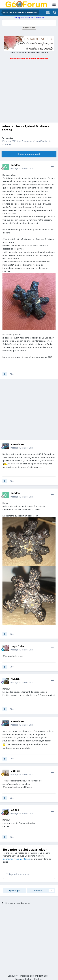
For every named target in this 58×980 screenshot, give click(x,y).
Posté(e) (22, 169)
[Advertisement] (29, 91)
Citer (12, 374)
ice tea (15, 810)
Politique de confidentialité (34, 976)
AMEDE (15, 679)
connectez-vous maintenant (17, 859)
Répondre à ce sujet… (19, 874)
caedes (10, 138)
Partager (14, 891)
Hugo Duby (17, 646)
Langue (13, 976)
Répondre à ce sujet (29, 154)
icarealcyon (18, 444)
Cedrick (15, 771)
